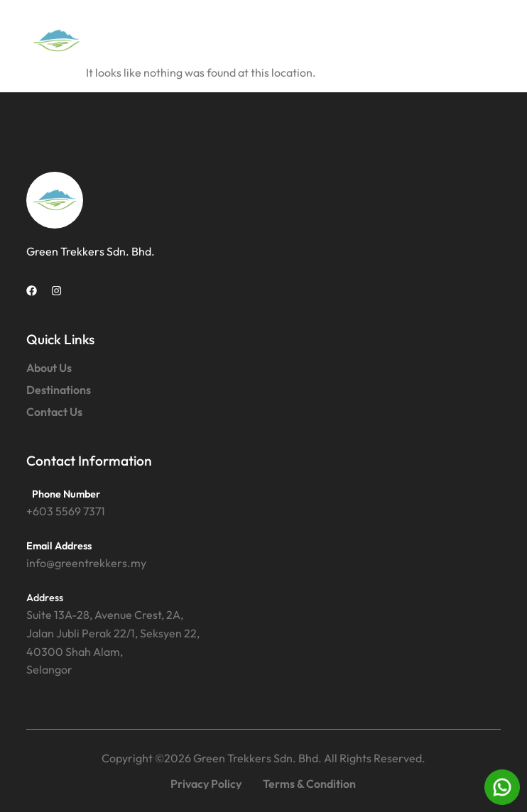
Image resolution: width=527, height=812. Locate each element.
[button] (485, 41)
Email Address (59, 546)
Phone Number (66, 494)
